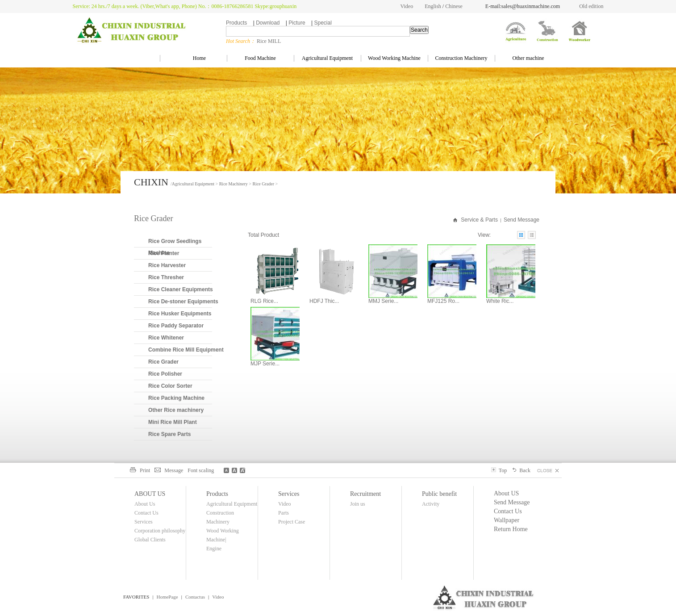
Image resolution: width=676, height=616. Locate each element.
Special (323, 23)
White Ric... (500, 301)
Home (193, 58)
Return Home (511, 529)
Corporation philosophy (160, 531)
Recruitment (365, 494)
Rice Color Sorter (170, 386)
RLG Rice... (264, 301)
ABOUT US (150, 494)
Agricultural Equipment (327, 58)
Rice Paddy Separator (176, 326)
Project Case (292, 522)
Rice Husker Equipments (180, 314)
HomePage (167, 597)
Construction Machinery (461, 58)
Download (268, 23)
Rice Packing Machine (176, 398)
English (433, 6)
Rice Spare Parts (169, 434)
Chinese (454, 6)
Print (140, 470)
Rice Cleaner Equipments (181, 289)
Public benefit (439, 494)
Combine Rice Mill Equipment (186, 350)
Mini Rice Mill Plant (173, 422)
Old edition (591, 6)
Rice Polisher (165, 374)
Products (236, 23)
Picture (297, 23)
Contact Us (146, 513)
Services (144, 522)
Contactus (195, 597)
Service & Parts (479, 220)
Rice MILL (269, 41)
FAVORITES (136, 597)
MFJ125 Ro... (443, 301)
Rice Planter (164, 253)
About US (506, 493)
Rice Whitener (166, 338)
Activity (431, 504)
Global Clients (150, 540)
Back (521, 470)
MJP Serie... (265, 364)
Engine (214, 549)
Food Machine (260, 58)
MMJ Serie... (383, 301)
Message (169, 470)
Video (407, 6)
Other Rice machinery (176, 410)
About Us (145, 504)
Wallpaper (507, 520)
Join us (358, 504)
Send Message (522, 220)
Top (499, 470)
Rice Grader (263, 184)
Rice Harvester (167, 265)
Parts (284, 513)
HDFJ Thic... (324, 301)
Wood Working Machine (394, 58)
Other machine (528, 58)
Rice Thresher (166, 277)
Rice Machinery (234, 184)
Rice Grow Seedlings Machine (175, 247)
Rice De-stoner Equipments (183, 302)
